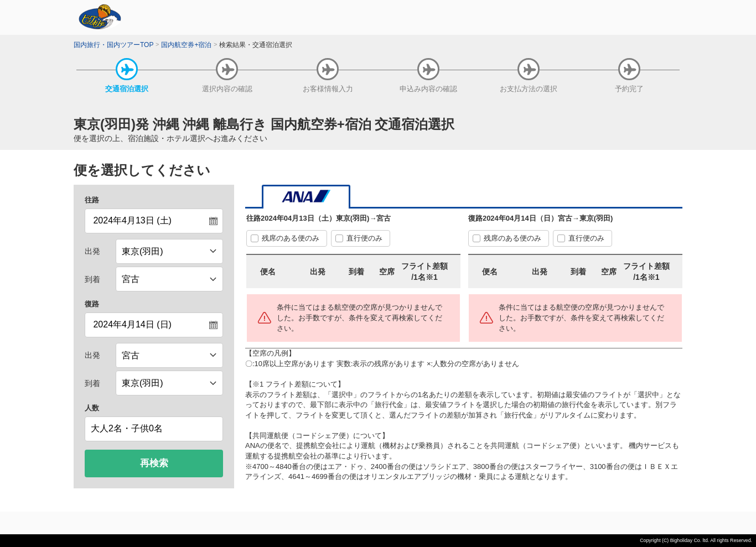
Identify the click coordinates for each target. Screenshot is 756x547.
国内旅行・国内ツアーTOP (113, 45)
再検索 (154, 463)
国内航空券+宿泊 (186, 45)
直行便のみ (364, 238)
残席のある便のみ (291, 238)
